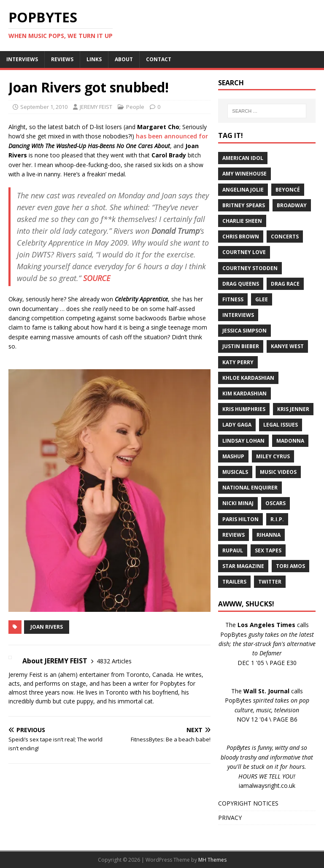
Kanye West (287, 346)
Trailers (234, 582)
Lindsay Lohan (243, 441)
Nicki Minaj (238, 503)
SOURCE (97, 278)
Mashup (233, 456)
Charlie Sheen (242, 221)
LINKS (94, 59)
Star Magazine (243, 566)
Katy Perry (238, 362)
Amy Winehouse (244, 174)
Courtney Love (244, 252)
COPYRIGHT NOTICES (248, 803)
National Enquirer (250, 488)
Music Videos (278, 472)
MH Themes (212, 860)
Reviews (234, 535)
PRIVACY (230, 818)
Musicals (235, 472)
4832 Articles (114, 661)
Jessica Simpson (244, 331)
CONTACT (159, 59)
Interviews (238, 315)
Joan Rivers (47, 627)
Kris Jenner (293, 409)
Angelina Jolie (243, 190)
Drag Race (285, 284)
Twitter (270, 582)
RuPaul (233, 550)
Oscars (275, 503)
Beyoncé (288, 190)
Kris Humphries (244, 409)
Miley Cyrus (273, 456)
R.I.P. (277, 519)
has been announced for (172, 136)
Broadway (292, 205)
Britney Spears (244, 205)
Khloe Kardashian (248, 378)
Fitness (233, 299)
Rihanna (269, 535)
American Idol (243, 158)
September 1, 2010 (44, 107)
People (135, 107)
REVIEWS (62, 59)
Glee (262, 299)
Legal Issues (281, 425)
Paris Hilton (240, 519)
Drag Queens (241, 284)
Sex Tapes (268, 550)
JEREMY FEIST (96, 107)
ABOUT (124, 59)
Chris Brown (241, 237)
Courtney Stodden (250, 268)
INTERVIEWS (22, 59)
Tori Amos (290, 566)
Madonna (290, 441)
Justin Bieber (241, 346)
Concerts (285, 237)
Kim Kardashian (244, 393)
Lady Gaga (237, 425)
